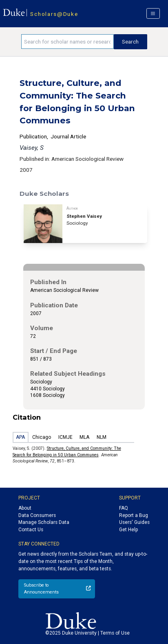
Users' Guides (134, 522)
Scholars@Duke (54, 14)
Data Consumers (37, 515)
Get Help (128, 530)
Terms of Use (115, 633)
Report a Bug (134, 515)
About (25, 508)
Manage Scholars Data (44, 522)
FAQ (124, 508)
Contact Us (31, 530)
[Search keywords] (67, 42)
